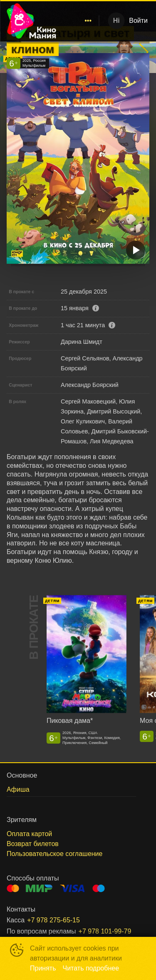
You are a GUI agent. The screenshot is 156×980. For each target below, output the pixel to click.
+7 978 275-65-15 (53, 920)
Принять (43, 968)
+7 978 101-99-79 (105, 931)
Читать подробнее (91, 968)
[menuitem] (88, 21)
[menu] (79, 21)
